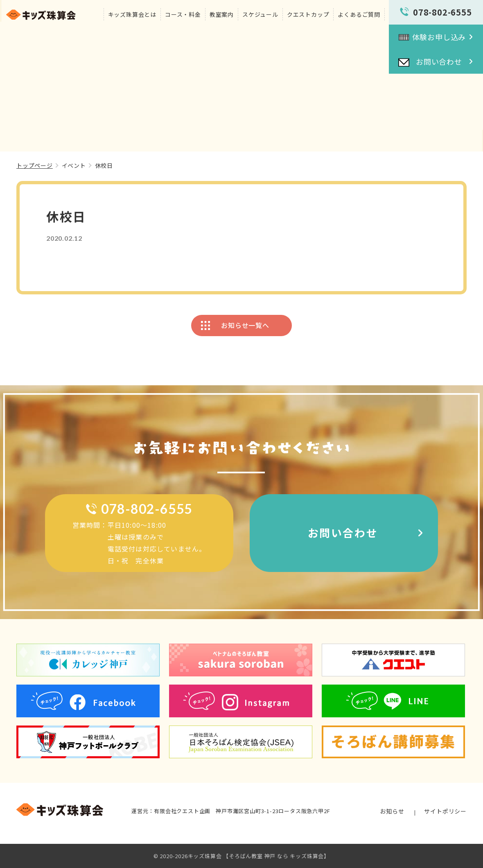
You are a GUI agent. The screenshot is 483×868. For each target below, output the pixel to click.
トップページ (35, 165)
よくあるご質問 (359, 14)
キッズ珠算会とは (132, 14)
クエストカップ (308, 14)
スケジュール (260, 14)
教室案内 (222, 14)
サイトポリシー (445, 811)
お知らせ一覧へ (245, 325)
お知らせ (392, 811)
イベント (74, 165)
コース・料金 (183, 14)
